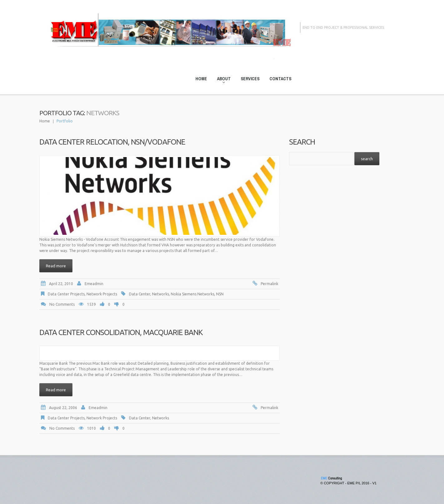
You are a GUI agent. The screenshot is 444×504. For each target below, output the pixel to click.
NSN (220, 294)
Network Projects (102, 294)
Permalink (269, 284)
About (222, 80)
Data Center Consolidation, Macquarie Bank (121, 332)
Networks (160, 294)
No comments (62, 304)
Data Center (140, 294)
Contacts (280, 79)
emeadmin (94, 284)
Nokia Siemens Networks (192, 294)
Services (250, 79)
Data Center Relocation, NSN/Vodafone (112, 142)
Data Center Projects (66, 294)
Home (201, 79)
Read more (56, 266)
